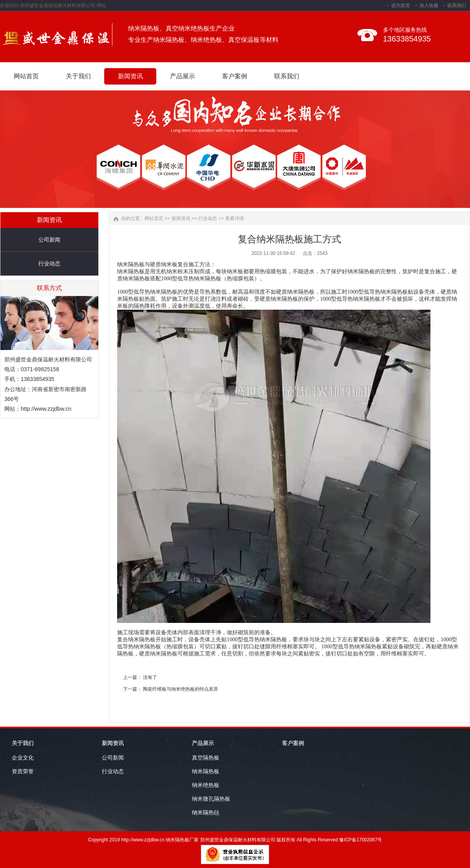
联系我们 (457, 5)
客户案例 (293, 743)
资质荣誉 (23, 771)
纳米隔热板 (131, 264)
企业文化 (23, 758)
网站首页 (154, 218)
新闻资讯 (181, 218)
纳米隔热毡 (206, 812)
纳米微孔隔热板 (211, 799)
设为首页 (401, 5)
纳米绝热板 (206, 785)
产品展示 (203, 743)
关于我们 (23, 743)
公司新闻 (49, 240)
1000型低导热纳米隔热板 (147, 292)
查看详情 (235, 218)
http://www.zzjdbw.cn (46, 409)
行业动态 (49, 263)
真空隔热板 (206, 758)
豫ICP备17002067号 (361, 840)
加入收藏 (429, 5)
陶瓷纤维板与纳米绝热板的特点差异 (181, 689)
